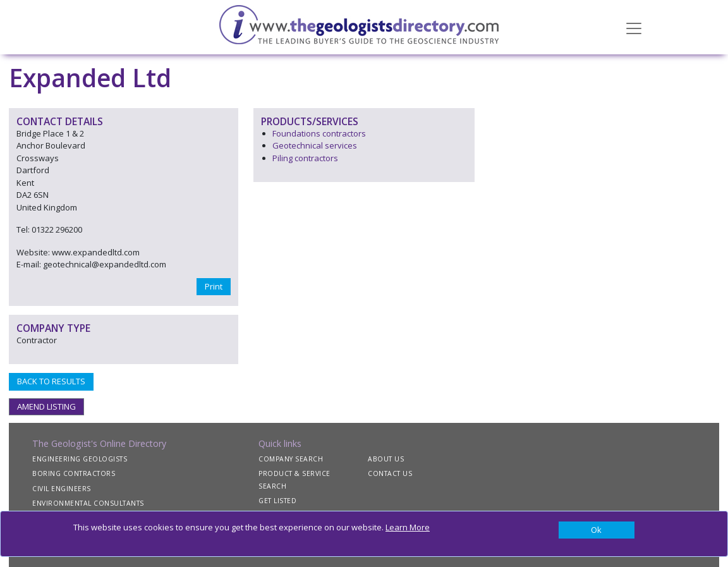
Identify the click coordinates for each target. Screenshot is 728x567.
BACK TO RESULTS (51, 381)
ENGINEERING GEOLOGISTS (80, 459)
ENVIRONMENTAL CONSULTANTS (88, 503)
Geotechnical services (315, 145)
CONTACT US (390, 473)
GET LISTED (277, 501)
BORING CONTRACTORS (74, 473)
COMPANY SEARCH (291, 459)
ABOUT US (386, 459)
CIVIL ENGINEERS (62, 489)
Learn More (408, 527)
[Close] (597, 530)
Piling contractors (305, 158)
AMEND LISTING (46, 406)
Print (214, 286)
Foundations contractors (319, 133)
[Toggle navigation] (634, 27)
